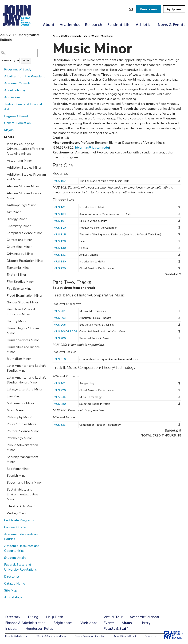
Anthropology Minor (21, 205)
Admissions (12, 97)
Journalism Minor (19, 359)
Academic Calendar (18, 83)
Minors (9, 137)
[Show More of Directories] (2, 576)
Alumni (127, 623)
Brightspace (63, 623)
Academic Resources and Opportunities (22, 548)
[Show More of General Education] (2, 123)
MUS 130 (60, 248)
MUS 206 (60, 332)
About (49, 24)
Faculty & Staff (116, 629)
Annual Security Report (125, 636)
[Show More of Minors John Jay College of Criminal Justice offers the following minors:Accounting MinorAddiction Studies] (2, 137)
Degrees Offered (16, 116)
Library (145, 623)
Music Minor (15, 410)
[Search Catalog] (19, 53)
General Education (17, 123)
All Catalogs (13, 597)
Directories (12, 577)
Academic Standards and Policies (22, 537)
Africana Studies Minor (23, 186)
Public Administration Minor (22, 447)
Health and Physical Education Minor (21, 312)
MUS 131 (60, 255)
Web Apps (89, 623)
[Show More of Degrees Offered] (2, 116)
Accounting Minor (19, 161)
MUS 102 (60, 181)
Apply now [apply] (174, 9)
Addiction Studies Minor (24, 168)
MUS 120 (60, 241)
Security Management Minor (23, 459)
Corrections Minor (19, 240)
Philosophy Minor (19, 417)
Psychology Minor (19, 438)
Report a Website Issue (17, 636)
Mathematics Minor (21, 403)
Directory (13, 617)
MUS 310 (60, 359)
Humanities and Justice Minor (23, 349)
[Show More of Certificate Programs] (2, 520)
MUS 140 (60, 262)
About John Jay (15, 90)
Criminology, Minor (20, 254)
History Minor (17, 321)
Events (109, 623)
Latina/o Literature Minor (25, 389)
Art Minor (14, 212)
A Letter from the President (24, 76)
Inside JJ (11, 629)
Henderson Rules (39, 629)
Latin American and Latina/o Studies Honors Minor (27, 380)
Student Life (119, 24)
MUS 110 (60, 228)
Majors (9, 130)
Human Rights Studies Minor (23, 331)
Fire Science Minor (20, 289)
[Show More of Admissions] (2, 97)
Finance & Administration (25, 623)
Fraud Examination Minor (25, 296)
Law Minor (14, 396)
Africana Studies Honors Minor (24, 196)
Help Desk (55, 617)
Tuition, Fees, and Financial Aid (23, 107)
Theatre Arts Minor (21, 506)
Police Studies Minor (22, 424)
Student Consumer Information (90, 636)
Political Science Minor (23, 431)
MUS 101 (60, 207)
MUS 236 (60, 397)
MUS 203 (60, 318)
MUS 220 (60, 268)
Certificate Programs (19, 520)
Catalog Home (15, 583)
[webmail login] (131, 9)
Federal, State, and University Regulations (20, 567)
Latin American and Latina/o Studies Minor (27, 368)
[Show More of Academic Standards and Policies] (2, 534)
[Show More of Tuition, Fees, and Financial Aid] (2, 104)
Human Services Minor (23, 340)
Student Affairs (15, 558)
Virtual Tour (113, 617)
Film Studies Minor (20, 282)
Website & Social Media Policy (51, 636)
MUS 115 (60, 235)
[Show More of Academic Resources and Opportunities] (2, 546)
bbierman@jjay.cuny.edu (92, 148)
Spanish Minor (17, 476)
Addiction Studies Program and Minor (26, 177)
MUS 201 (60, 311)
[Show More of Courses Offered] (2, 527)
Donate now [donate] (149, 9)
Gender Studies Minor (23, 302)
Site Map (11, 590)
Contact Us (150, 636)
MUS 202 (60, 383)
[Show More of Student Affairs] (2, 558)
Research (94, 24)
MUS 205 (60, 325)
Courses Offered (16, 527)
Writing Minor (17, 513)
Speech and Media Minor (24, 483)
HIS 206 (72, 332)
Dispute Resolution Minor (25, 261)
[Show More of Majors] (2, 130)
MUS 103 (60, 214)
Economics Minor (19, 268)
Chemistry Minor (19, 226)
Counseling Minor (19, 247)
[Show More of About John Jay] (2, 90)
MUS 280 (60, 338)
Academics (70, 24)
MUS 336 (60, 425)
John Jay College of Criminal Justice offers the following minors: (25, 149)
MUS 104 (60, 221)
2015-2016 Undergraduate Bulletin (72, 36)
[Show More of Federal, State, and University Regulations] (2, 564)
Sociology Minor (18, 469)
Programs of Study (18, 69)
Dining (33, 617)
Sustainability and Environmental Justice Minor (22, 494)
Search (26, 61)
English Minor (17, 275)
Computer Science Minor (24, 233)
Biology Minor (17, 219)
